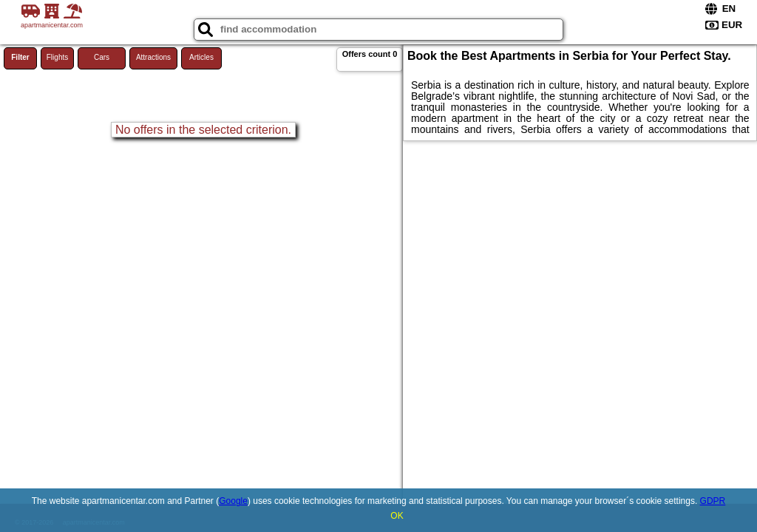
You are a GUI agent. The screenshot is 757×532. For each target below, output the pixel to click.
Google (233, 501)
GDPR (713, 501)
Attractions (153, 57)
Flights (57, 57)
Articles (201, 57)
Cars (102, 57)
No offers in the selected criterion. (203, 130)
